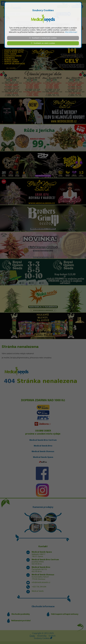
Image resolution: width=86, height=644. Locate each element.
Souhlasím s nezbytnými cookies (43, 38)
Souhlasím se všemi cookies (43, 43)
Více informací (71, 32)
